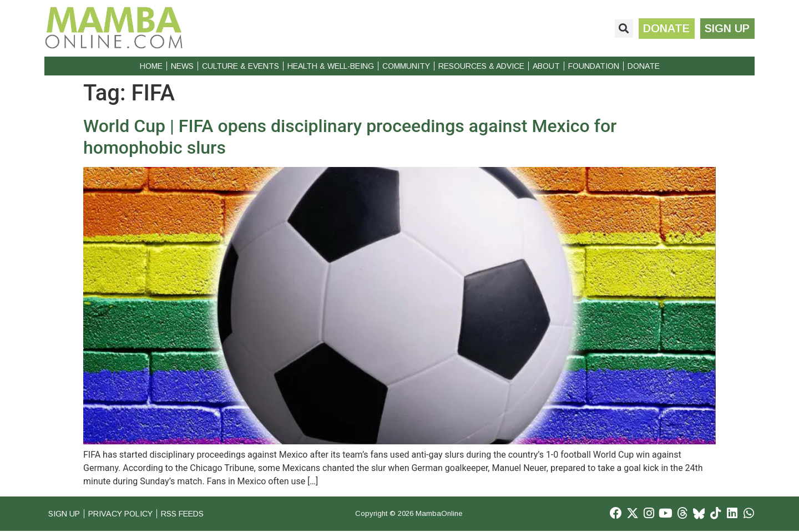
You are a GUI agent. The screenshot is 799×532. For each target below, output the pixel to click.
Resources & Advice (481, 66)
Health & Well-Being (331, 66)
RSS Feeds (195, 514)
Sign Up (65, 514)
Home (151, 66)
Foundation (594, 66)
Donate (644, 66)
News (182, 66)
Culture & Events (241, 66)
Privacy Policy (127, 514)
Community (406, 66)
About (546, 66)
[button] (621, 29)
